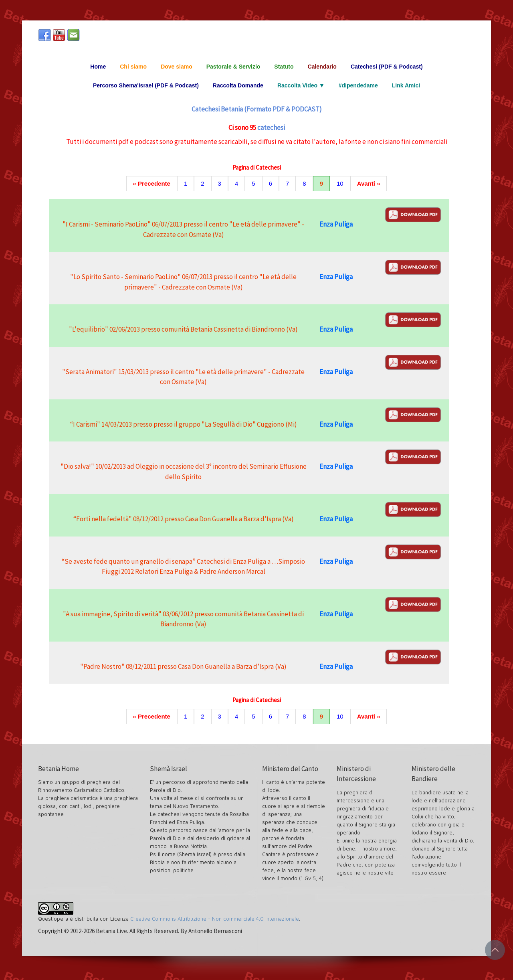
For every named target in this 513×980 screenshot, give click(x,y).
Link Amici (406, 85)
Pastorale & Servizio (233, 67)
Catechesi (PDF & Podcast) (387, 67)
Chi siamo (133, 67)
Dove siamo (177, 67)
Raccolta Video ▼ (301, 85)
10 (340, 183)
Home (98, 67)
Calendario (322, 67)
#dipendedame (358, 85)
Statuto (284, 67)
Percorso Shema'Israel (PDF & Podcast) (146, 85)
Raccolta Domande (238, 85)
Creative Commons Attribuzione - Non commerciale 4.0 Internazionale (215, 919)
